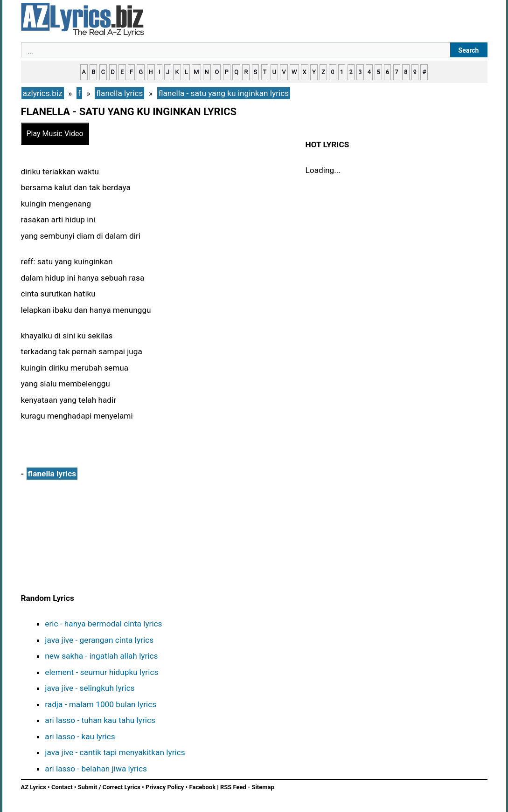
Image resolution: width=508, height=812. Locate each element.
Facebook (203, 787)
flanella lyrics (52, 474)
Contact (62, 787)
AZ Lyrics (34, 787)
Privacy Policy (165, 787)
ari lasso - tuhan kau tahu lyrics (100, 720)
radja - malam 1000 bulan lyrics (101, 704)
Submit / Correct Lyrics (109, 787)
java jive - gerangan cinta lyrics (99, 640)
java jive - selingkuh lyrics (90, 688)
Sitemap (263, 787)
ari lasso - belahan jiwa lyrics (96, 769)
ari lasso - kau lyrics (80, 736)
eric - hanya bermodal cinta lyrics (103, 624)
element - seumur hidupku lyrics (101, 672)
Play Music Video (55, 134)
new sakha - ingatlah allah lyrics (101, 656)
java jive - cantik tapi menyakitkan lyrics (115, 752)
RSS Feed (234, 787)
